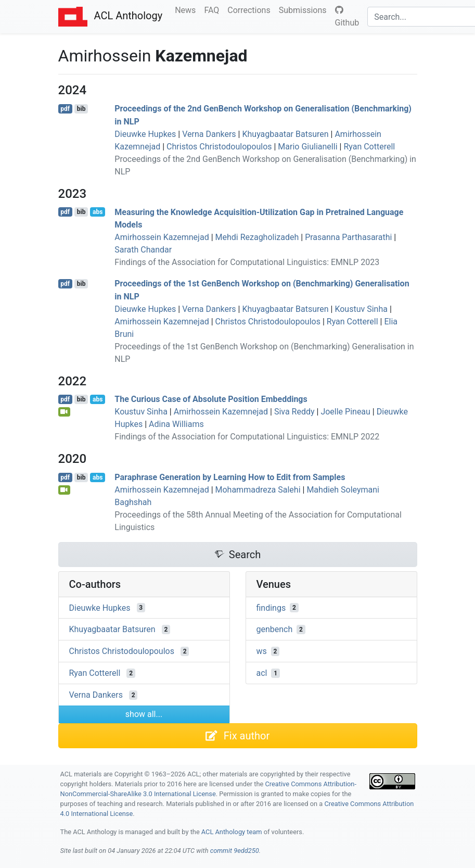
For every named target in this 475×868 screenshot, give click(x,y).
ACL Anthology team (232, 832)
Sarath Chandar (143, 250)
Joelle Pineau (345, 412)
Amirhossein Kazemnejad (162, 237)
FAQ (214, 9)
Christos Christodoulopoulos (219, 147)
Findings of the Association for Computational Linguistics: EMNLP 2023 (247, 262)
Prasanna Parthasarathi (348, 237)
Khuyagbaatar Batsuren (285, 134)
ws (262, 651)
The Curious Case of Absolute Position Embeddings (211, 399)
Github (347, 17)
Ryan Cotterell (369, 147)
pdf (65, 109)
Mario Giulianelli (307, 147)
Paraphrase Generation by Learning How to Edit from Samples (230, 477)
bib (81, 109)
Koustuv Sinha (361, 309)
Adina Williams (176, 424)
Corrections (251, 9)
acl (262, 673)
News (187, 9)
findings (271, 607)
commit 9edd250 (235, 851)
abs (98, 212)
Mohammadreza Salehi (258, 490)
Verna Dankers (209, 134)
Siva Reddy (294, 412)
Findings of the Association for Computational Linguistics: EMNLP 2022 (247, 437)
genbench (275, 629)
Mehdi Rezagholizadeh (257, 237)
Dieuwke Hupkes (145, 134)
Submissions (305, 9)
